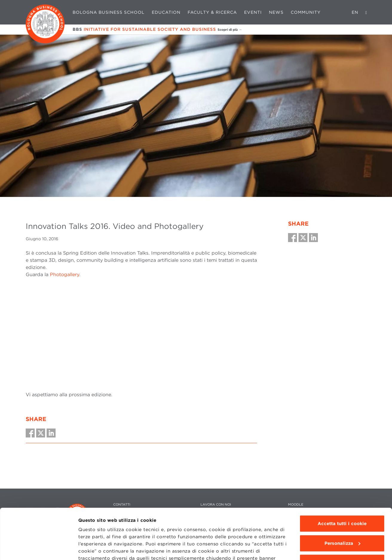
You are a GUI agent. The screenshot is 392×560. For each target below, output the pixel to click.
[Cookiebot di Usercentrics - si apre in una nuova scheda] (39, 548)
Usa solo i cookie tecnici (342, 515)
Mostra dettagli (96, 548)
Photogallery (65, 274)
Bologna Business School (109, 12)
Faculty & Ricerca (212, 12)
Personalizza (342, 496)
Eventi (253, 12)
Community (306, 12)
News (276, 12)
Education (166, 12)
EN (355, 12)
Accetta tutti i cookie (342, 476)
